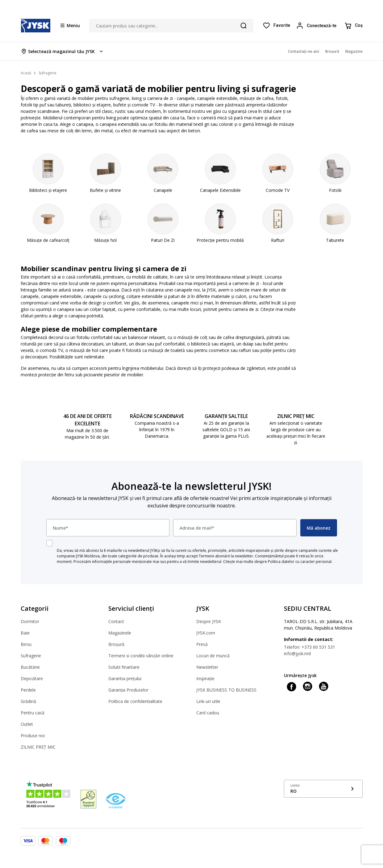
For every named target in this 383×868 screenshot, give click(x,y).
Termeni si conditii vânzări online (141, 656)
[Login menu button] (317, 26)
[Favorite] (277, 26)
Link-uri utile (208, 701)
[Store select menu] (62, 51)
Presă (202, 644)
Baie (25, 633)
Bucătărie (30, 667)
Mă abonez (319, 528)
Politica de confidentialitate (135, 701)
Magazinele (120, 633)
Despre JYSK (209, 621)
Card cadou (208, 713)
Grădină (28, 701)
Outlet (27, 724)
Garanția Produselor (128, 690)
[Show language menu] (323, 789)
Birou (26, 644)
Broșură (116, 644)
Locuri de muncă (213, 656)
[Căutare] (244, 26)
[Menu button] (70, 25)
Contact (116, 621)
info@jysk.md (297, 653)
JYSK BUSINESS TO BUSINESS (226, 690)
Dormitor (30, 621)
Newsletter (207, 667)
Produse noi (33, 736)
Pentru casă (33, 713)
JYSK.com (206, 633)
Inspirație (205, 678)
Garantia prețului (125, 678)
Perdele (28, 690)
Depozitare (32, 678)
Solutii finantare (124, 667)
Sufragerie (31, 656)
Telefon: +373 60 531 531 (310, 647)
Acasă (26, 73)
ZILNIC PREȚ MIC (38, 747)
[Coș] (354, 26)
